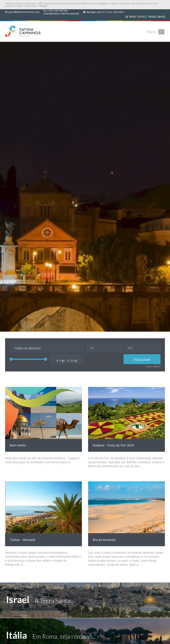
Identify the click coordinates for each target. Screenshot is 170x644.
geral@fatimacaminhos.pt (24, 12)
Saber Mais (31, 6)
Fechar (43, 6)
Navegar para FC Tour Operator (105, 12)
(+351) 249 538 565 (57, 11)
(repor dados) (153, 366)
